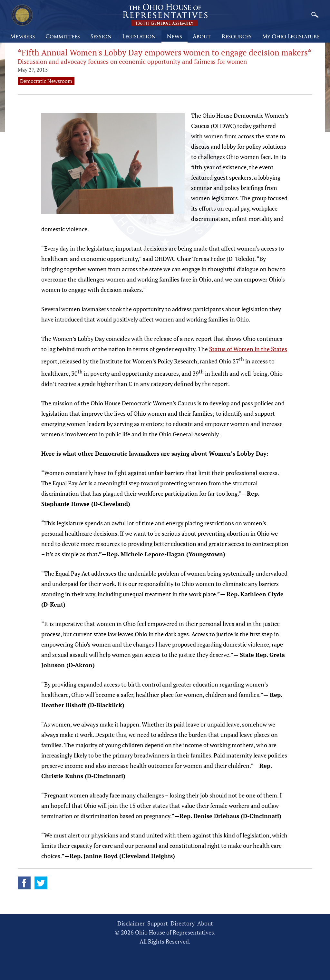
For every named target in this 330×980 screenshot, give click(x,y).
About (205, 923)
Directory (183, 923)
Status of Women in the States (248, 349)
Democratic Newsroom (46, 81)
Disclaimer (131, 923)
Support (158, 923)
